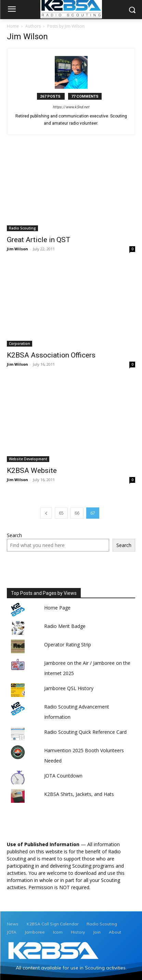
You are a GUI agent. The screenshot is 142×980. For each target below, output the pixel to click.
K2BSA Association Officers (51, 355)
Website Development (28, 459)
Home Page (57, 608)
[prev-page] (46, 513)
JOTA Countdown (63, 776)
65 (61, 513)
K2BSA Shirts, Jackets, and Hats (79, 794)
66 (77, 513)
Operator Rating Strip (68, 645)
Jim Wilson (17, 249)
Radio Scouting (22, 228)
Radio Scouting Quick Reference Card (85, 732)
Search (14, 535)
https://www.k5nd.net (71, 107)
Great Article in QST (39, 240)
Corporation (20, 344)
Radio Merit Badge (65, 626)
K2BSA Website (32, 471)
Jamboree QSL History (69, 688)
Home (13, 26)
